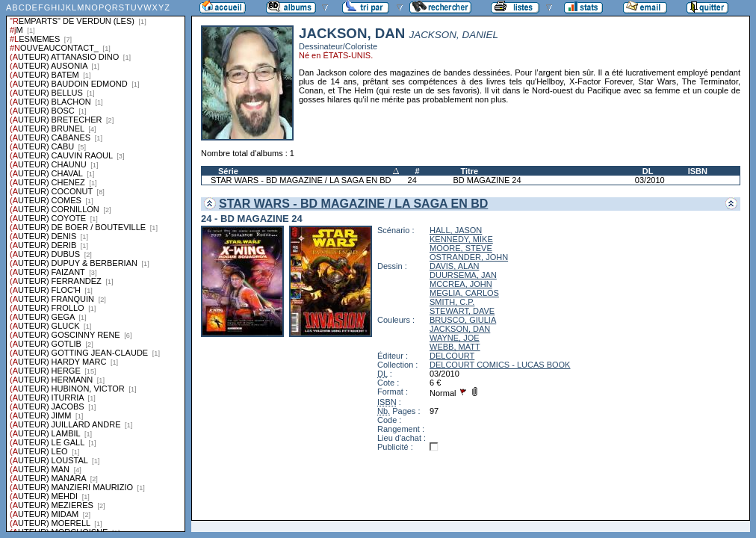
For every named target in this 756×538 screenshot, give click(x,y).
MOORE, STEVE (461, 248)
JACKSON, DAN (460, 329)
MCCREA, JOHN (461, 284)
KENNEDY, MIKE (461, 239)
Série (228, 171)
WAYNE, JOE (455, 338)
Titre (469, 171)
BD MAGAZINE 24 (487, 180)
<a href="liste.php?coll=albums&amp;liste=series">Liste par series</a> (96, 266)
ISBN (698, 171)
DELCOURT (452, 356)
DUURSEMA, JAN (463, 275)
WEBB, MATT (455, 347)
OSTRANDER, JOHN (469, 257)
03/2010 (650, 180)
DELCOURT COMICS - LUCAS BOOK (500, 365)
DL (648, 171)
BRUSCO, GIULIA (463, 320)
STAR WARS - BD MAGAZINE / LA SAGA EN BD (301, 180)
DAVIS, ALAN (454, 266)
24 (412, 180)
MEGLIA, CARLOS (464, 293)
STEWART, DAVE (462, 311)
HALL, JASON (456, 230)
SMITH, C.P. (452, 302)
